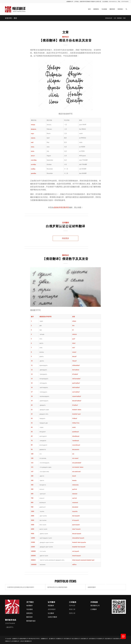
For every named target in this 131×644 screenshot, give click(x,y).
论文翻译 (51, 613)
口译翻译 (94, 609)
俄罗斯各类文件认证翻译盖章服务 (57, 587)
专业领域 (29, 609)
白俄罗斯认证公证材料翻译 (65, 226)
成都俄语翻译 (92, 587)
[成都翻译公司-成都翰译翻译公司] (16, 9)
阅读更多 (65, 238)
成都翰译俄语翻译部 (61, 207)
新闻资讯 (29, 613)
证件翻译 (65, 222)
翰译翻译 (29, 605)
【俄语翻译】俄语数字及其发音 (65, 258)
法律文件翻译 (52, 617)
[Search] (126, 9)
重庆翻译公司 (95, 605)
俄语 (41, 317)
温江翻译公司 (52, 639)
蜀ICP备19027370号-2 (34, 639)
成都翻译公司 (70, 1)
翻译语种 (29, 617)
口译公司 (22, 641)
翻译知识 (65, 37)
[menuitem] (89, 9)
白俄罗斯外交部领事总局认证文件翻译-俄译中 (21, 587)
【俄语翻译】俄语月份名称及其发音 (65, 40)
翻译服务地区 (31, 621)
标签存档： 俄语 (11, 18)
